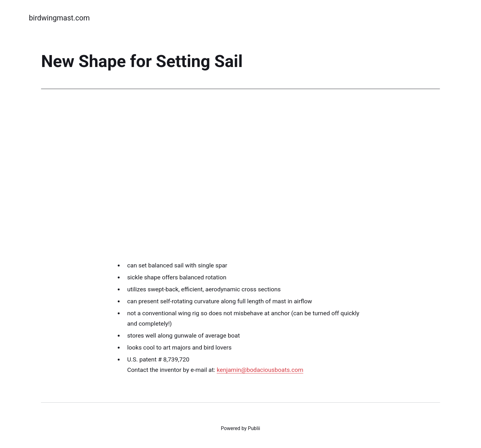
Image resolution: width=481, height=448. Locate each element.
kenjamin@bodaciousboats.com (260, 370)
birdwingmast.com (59, 18)
